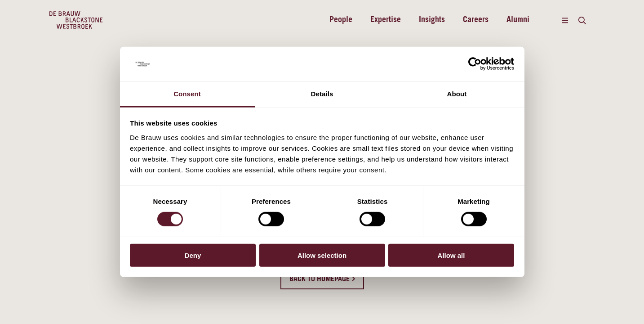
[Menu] (565, 20)
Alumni (518, 20)
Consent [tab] (187, 94)
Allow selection (322, 255)
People (341, 20)
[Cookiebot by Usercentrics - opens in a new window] (475, 64)
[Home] (76, 20)
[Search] (582, 20)
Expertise (386, 20)
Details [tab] (322, 94)
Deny (193, 255)
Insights (432, 20)
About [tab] (457, 94)
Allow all (451, 255)
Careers (476, 20)
